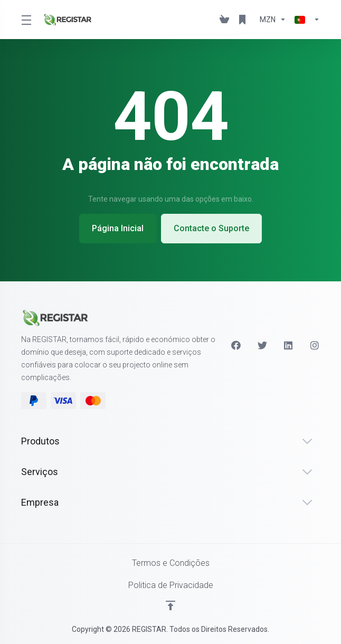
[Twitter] (262, 345)
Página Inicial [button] (118, 228)
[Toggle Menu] (26, 20)
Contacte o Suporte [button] (212, 228)
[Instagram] (315, 345)
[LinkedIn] (289, 345)
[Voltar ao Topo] (170, 605)
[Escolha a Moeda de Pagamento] (273, 20)
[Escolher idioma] (305, 20)
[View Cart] (224, 20)
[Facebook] (236, 345)
